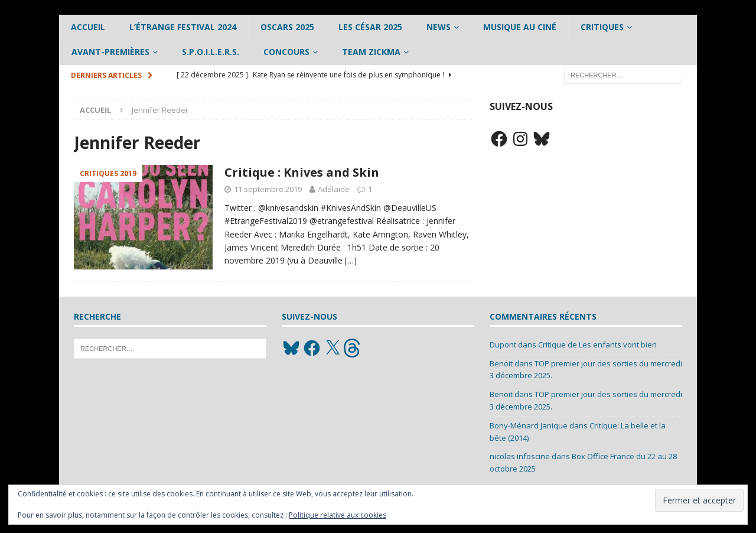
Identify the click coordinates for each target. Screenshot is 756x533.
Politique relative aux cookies (338, 515)
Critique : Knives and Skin (302, 172)
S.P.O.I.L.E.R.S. (211, 52)
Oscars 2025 (287, 27)
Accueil (88, 27)
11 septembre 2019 (268, 189)
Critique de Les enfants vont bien (597, 344)
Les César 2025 (370, 27)
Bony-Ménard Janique (529, 425)
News (439, 27)
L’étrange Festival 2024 (183, 27)
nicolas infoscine (520, 456)
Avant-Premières (110, 52)
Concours (286, 52)
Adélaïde (334, 189)
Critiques (602, 27)
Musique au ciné (520, 27)
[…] (351, 260)
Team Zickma (371, 52)
